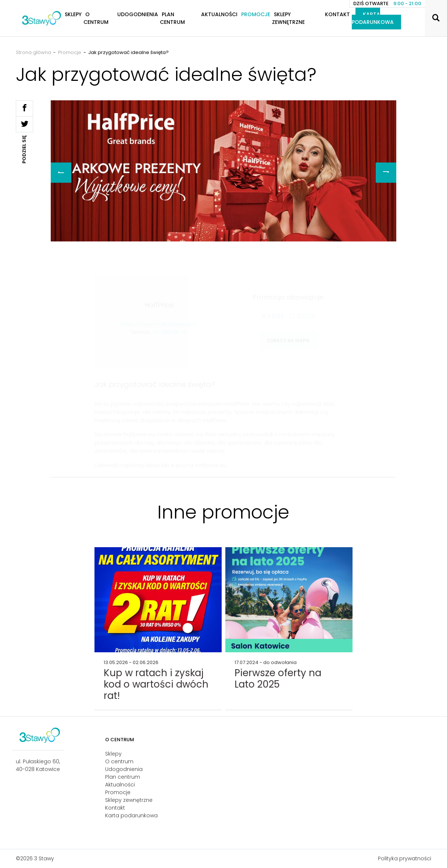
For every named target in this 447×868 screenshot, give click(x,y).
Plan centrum (172, 18)
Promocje (256, 14)
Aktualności (219, 14)
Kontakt (337, 14)
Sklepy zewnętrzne (288, 18)
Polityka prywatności (405, 858)
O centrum (96, 18)
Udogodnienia (138, 14)
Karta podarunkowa (373, 18)
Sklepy (113, 754)
